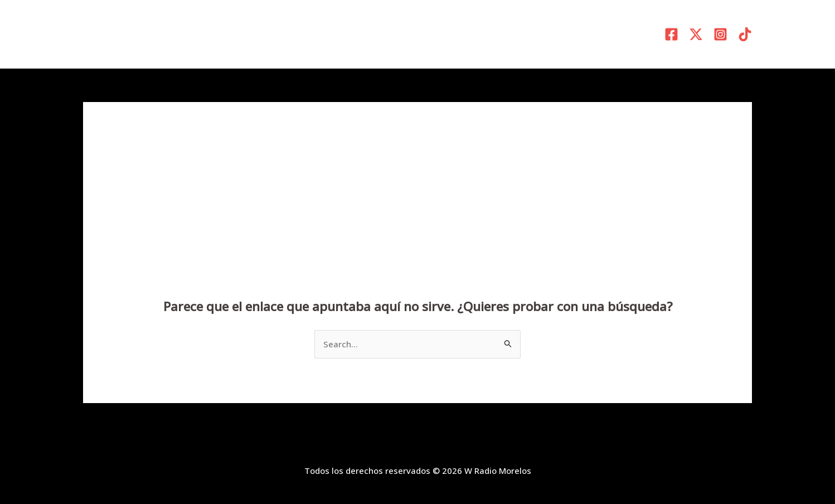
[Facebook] (671, 34)
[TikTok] (745, 34)
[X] (696, 34)
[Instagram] (720, 34)
